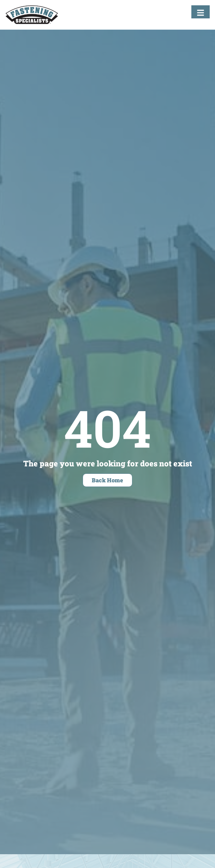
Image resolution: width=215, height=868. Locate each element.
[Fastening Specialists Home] (32, 15)
